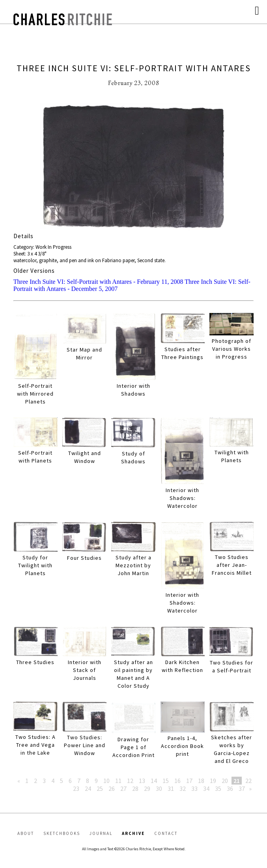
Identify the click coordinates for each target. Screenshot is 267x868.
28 (135, 788)
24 (88, 788)
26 (112, 788)
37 (242, 788)
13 (142, 781)
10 (106, 781)
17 (189, 781)
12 (130, 781)
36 (230, 788)
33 (194, 788)
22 (248, 781)
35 (218, 788)
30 (159, 788)
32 (183, 788)
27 (123, 788)
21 (237, 781)
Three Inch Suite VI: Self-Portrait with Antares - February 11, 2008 (98, 282)
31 (171, 788)
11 (118, 781)
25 (100, 788)
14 (154, 781)
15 (166, 781)
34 (206, 788)
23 (76, 788)
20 (225, 781)
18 (201, 781)
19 (213, 781)
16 (177, 781)
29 (147, 788)
